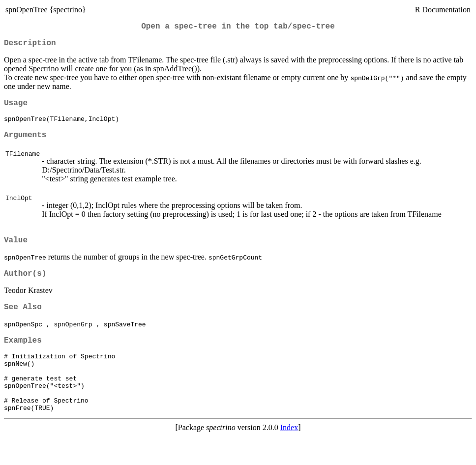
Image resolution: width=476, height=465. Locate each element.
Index (289, 456)
